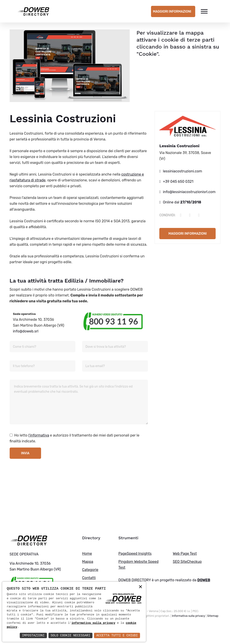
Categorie (90, 570)
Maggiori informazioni (172, 12)
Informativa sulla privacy (188, 616)
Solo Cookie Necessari (70, 635)
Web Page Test (185, 554)
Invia (25, 453)
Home (87, 554)
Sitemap (213, 616)
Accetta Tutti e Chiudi (117, 635)
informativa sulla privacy (93, 623)
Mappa (88, 562)
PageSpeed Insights (135, 554)
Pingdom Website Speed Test (138, 565)
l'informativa (39, 435)
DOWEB (204, 580)
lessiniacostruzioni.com (182, 171)
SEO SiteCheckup (187, 562)
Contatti (89, 578)
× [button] (140, 587)
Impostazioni (33, 635)
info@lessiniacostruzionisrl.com (189, 192)
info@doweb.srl (26, 331)
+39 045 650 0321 (178, 182)
